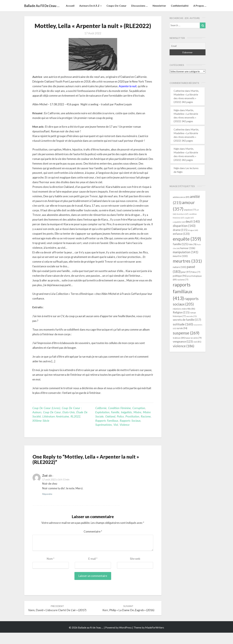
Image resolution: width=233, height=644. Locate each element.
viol (116, 436)
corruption (139, 419)
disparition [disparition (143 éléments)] (184, 237)
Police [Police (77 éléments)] (196, 283)
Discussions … (138, 17)
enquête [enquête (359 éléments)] (187, 250)
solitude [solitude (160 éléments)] (183, 335)
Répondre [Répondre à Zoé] (47, 505)
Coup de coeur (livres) (46, 419)
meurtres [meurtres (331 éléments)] (187, 272)
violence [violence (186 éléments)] (184, 357)
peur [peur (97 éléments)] (186, 283)
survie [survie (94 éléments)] (182, 340)
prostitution (132, 428)
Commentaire (93, 543)
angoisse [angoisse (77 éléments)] (190, 221)
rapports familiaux (107, 432)
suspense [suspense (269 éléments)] (186, 344)
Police (120, 428)
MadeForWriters (155, 639)
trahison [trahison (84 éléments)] (179, 349)
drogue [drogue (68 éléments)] (193, 241)
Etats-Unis (69, 423)
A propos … (200, 17)
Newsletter (158, 17)
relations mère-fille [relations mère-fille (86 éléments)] (184, 320)
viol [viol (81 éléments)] (197, 353)
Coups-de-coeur (115, 17)
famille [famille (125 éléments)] (180, 255)
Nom (51, 570)
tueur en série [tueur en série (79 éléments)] (194, 349)
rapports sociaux (130, 432)
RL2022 (75, 428)
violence (125, 436)
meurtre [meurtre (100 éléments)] (180, 267)
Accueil (68, 17)
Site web (135, 570)
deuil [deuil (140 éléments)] (193, 233)
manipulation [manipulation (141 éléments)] (186, 263)
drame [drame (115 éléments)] (180, 241)
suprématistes (104, 436)
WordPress (125, 639)
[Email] (188, 57)
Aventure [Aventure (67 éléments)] (182, 225)
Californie (101, 419)
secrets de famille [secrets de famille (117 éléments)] (187, 331)
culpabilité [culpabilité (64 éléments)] (179, 233)
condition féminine (119, 419)
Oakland (110, 428)
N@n (176, 121)
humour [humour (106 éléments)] (188, 259)
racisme (146, 428)
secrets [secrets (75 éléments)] (191, 328)
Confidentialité (179, 17)
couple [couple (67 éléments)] (189, 229)
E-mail (93, 570)
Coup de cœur (52, 423)
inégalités (126, 423)
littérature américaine (56, 428)
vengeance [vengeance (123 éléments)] (183, 353)
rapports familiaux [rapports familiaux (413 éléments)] (183, 303)
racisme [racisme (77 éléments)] (183, 291)
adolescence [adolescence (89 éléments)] (181, 208)
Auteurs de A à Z (88, 17)
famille (115, 423)
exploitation (102, 423)
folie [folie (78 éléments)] (193, 256)
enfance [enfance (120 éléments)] (181, 245)
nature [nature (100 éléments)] (180, 278)
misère (137, 423)
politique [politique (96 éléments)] (180, 287)
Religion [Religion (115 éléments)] (181, 324)
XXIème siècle (41, 432)
